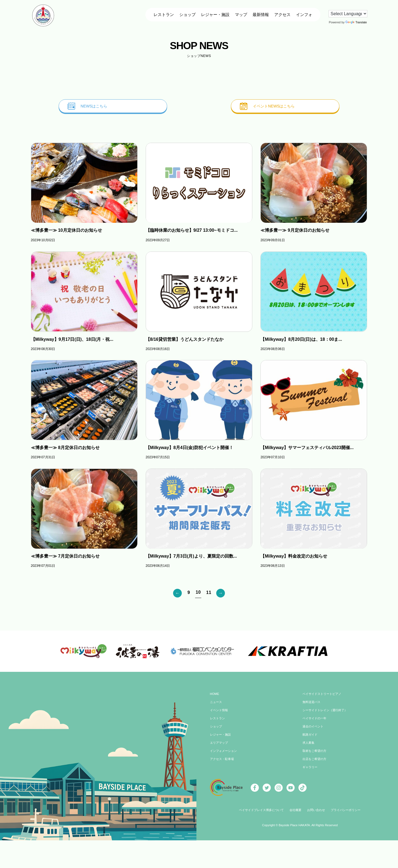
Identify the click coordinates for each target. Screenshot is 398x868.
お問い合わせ (317, 813)
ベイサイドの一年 (316, 721)
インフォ (304, 15)
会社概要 (295, 813)
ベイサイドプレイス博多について (259, 813)
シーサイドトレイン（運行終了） (327, 713)
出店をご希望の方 (316, 762)
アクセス (282, 15)
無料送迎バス (312, 705)
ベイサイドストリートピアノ (324, 697)
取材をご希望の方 (316, 753)
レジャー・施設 (215, 15)
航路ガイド (311, 737)
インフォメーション (225, 753)
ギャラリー (311, 770)
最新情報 (260, 15)
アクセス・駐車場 (223, 762)
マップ (241, 15)
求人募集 (309, 745)
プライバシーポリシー (349, 813)
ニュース (216, 705)
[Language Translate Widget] (348, 14)
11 (209, 593)
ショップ (187, 15)
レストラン (163, 15)
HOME (215, 697)
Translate (356, 22)
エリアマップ (220, 745)
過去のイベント (314, 729)
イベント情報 (220, 713)
